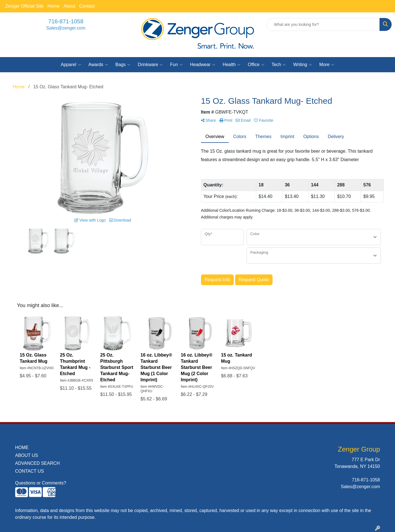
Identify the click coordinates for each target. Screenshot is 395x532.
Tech (279, 65)
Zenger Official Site (24, 6)
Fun (176, 65)
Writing (303, 65)
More (327, 65)
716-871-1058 (66, 21)
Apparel (71, 65)
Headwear (203, 65)
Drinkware (150, 65)
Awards (98, 65)
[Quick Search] (323, 24)
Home (54, 6)
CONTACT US (30, 471)
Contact (87, 6)
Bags (123, 65)
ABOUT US (27, 455)
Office (256, 65)
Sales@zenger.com (66, 28)
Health (232, 65)
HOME (22, 448)
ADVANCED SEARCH (38, 463)
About (69, 6)
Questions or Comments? (41, 483)
